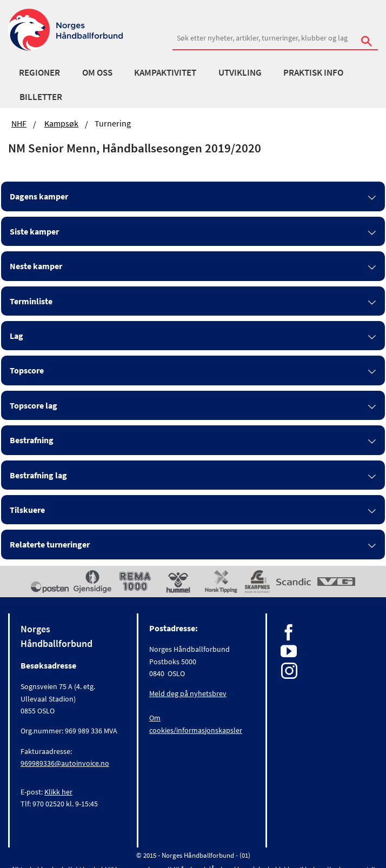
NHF (19, 123)
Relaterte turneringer (50, 544)
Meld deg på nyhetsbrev (188, 693)
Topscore (27, 370)
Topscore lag (34, 405)
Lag (16, 336)
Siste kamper (34, 231)
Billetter (41, 97)
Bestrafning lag (38, 475)
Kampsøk (61, 123)
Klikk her (58, 792)
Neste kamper (36, 266)
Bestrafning (32, 440)
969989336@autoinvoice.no (65, 763)
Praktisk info (313, 72)
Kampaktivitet (165, 72)
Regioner (39, 72)
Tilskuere (27, 510)
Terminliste (31, 301)
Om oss (97, 72)
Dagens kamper (39, 196)
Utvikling (240, 72)
